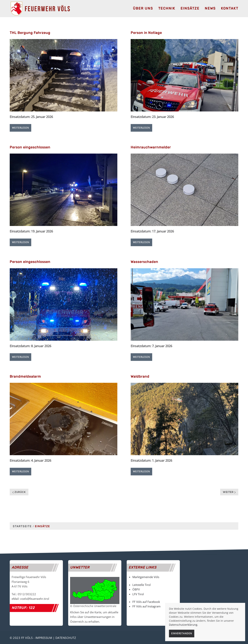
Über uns (143, 8)
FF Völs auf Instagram (146, 606)
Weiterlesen (20, 128)
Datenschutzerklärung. (184, 625)
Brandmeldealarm (25, 376)
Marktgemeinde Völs (146, 577)
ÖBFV (136, 589)
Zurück (19, 492)
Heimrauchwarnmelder (151, 147)
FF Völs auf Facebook (146, 602)
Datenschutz (66, 638)
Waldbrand (140, 376)
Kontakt (230, 8)
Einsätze (190, 8)
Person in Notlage (146, 33)
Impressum (44, 638)
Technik (167, 8)
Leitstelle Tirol (142, 585)
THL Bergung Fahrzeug (30, 33)
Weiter (229, 492)
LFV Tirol (138, 594)
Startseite (22, 526)
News (210, 8)
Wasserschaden (144, 262)
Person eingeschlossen (30, 147)
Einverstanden (182, 633)
